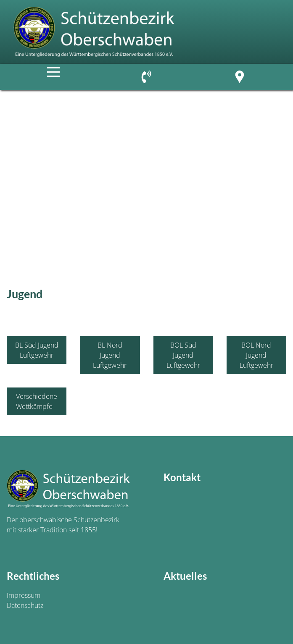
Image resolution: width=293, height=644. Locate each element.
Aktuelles (185, 576)
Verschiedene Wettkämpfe (37, 401)
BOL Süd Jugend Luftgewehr (183, 355)
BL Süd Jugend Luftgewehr (37, 350)
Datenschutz (25, 605)
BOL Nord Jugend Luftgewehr (256, 355)
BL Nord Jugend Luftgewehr (110, 355)
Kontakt (182, 477)
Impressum (24, 595)
